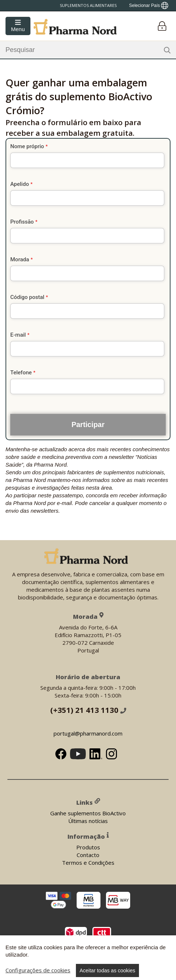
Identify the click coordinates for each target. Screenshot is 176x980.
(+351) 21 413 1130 (88, 710)
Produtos (88, 847)
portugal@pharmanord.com (88, 733)
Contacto (88, 854)
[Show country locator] (149, 5)
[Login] (162, 26)
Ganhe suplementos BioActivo (88, 813)
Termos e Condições (88, 862)
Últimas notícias (88, 820)
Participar (88, 424)
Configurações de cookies (38, 970)
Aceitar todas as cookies (107, 970)
